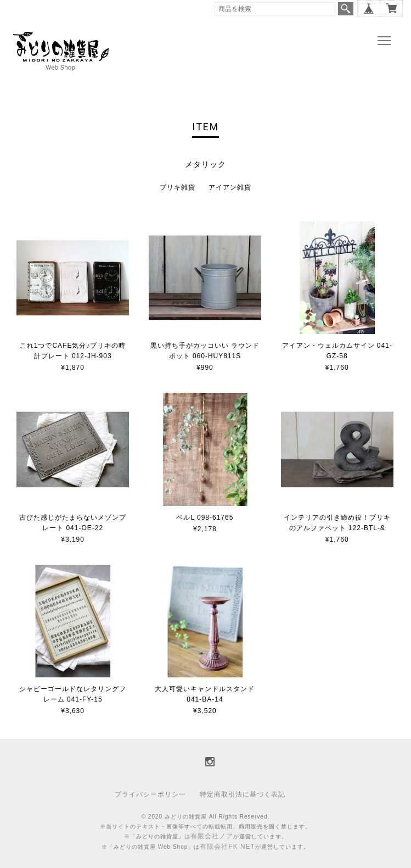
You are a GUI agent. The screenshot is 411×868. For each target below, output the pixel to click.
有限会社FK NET (227, 847)
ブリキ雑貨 (178, 187)
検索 (346, 9)
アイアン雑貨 (230, 187)
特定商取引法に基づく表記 (243, 794)
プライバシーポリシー (150, 794)
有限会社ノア (212, 836)
